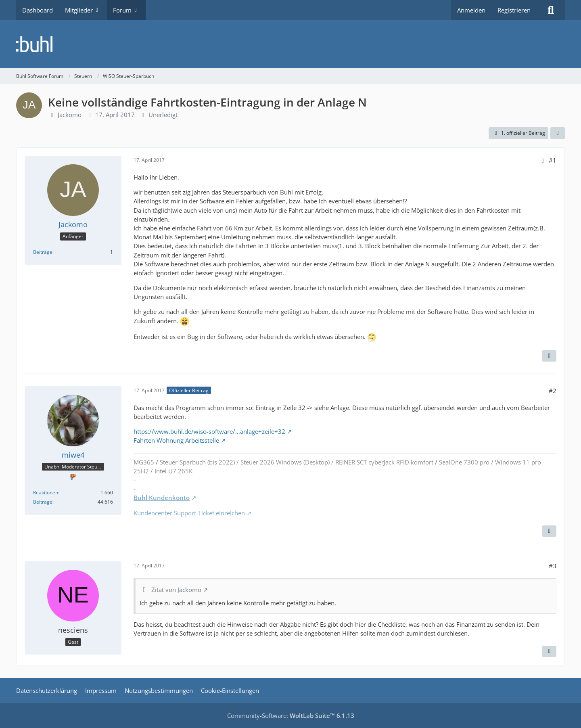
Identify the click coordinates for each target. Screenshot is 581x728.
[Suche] (551, 10)
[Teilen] (558, 133)
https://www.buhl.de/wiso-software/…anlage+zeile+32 (209, 431)
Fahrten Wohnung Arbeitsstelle (176, 440)
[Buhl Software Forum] (290, 44)
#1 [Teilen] (553, 160)
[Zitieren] (549, 356)
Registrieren (514, 10)
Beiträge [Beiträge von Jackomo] (43, 252)
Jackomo (70, 115)
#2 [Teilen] (553, 391)
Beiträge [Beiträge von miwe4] (43, 502)
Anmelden (471, 10)
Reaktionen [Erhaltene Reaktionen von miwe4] (46, 493)
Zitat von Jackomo (176, 590)
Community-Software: (291, 715)
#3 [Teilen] (553, 566)
